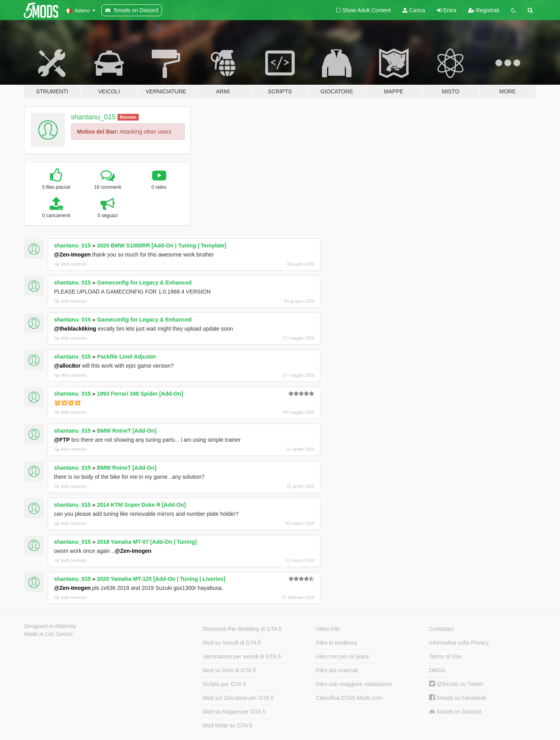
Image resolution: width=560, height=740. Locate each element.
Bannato (128, 117)
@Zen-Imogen (72, 255)
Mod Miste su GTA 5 (227, 725)
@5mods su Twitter (457, 684)
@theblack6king (75, 329)
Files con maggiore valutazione (354, 684)
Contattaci (442, 629)
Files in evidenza (337, 643)
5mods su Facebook (458, 698)
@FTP (62, 440)
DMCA (437, 670)
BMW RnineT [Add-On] (127, 431)
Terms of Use (445, 656)
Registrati (484, 10)
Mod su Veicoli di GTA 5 (232, 643)
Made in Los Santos (48, 634)
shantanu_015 (93, 117)
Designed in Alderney (50, 626)
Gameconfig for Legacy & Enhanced (144, 283)
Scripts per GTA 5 (224, 684)
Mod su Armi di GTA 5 (229, 670)
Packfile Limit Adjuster (127, 357)
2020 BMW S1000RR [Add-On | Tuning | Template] (162, 245)
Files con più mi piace (343, 656)
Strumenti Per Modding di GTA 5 (242, 629)
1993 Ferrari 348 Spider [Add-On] (140, 394)
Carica (414, 10)
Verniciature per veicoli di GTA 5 (242, 656)
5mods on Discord (455, 712)
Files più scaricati (337, 670)
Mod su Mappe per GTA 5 (234, 712)
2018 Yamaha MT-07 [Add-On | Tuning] (147, 542)
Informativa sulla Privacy (459, 643)
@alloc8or (67, 366)
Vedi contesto (71, 264)
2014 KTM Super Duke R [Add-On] (141, 505)
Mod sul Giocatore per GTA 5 (238, 698)
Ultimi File (328, 629)
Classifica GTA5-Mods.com (349, 698)
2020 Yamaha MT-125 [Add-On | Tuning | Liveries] (161, 579)
